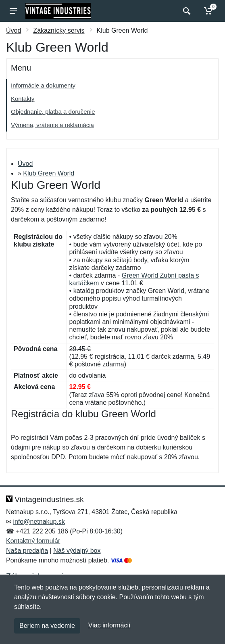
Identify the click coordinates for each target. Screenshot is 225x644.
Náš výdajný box (77, 551)
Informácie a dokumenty (43, 85)
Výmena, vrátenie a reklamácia (52, 125)
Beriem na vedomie (47, 626)
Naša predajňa (27, 551)
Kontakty (23, 99)
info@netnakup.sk (39, 522)
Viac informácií (109, 625)
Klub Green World (49, 173)
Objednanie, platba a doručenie (53, 112)
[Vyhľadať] (186, 11)
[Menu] (13, 11)
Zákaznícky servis (59, 30)
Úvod (14, 30)
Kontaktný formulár (33, 541)
